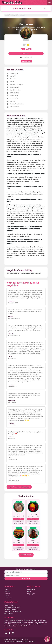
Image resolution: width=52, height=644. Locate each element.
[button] (26, 9)
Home (7, 15)
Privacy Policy (9, 605)
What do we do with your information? (13, 612)
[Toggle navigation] (49, 3)
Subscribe (26, 578)
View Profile (18, 521)
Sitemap (32, 642)
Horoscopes (8, 598)
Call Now (26, 54)
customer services (22, 624)
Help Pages (31, 594)
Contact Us (31, 590)
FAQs (29, 592)
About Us (7, 592)
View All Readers (26, 555)
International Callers (21, 642)
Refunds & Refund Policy (12, 607)
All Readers (13, 15)
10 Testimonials (26, 57)
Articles (7, 596)
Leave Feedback (26, 61)
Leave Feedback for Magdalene (19, 487)
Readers (7, 594)
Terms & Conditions (11, 609)
